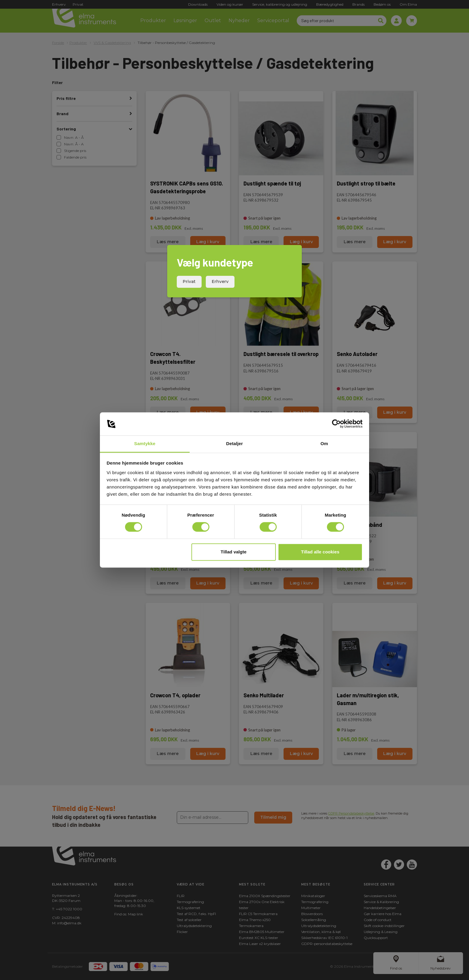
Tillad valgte (234, 552)
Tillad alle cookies (320, 552)
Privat (189, 281)
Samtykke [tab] (145, 443)
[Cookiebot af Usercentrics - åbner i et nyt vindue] (336, 424)
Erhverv (220, 281)
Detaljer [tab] (234, 443)
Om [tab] (324, 443)
